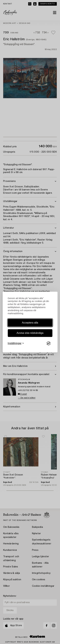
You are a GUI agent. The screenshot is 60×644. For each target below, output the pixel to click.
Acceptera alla (30, 323)
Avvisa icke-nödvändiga (30, 333)
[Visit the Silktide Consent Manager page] (48, 343)
